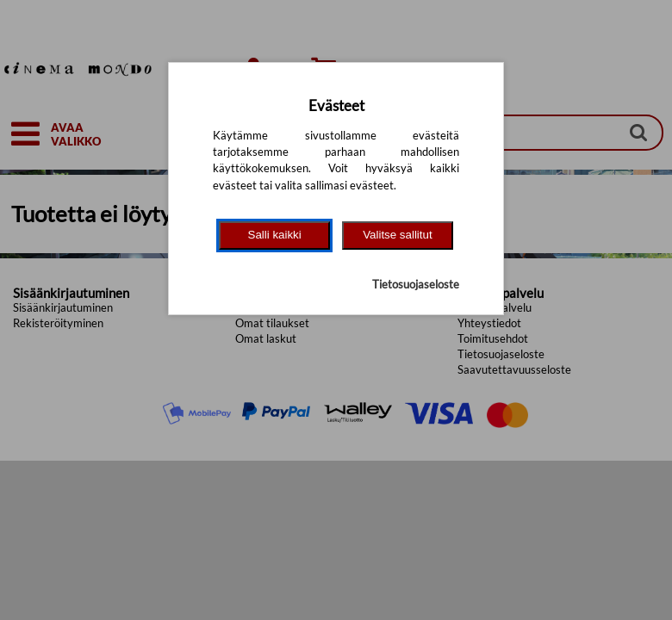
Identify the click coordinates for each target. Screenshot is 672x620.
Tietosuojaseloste (416, 284)
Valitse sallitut (398, 235)
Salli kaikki (275, 235)
